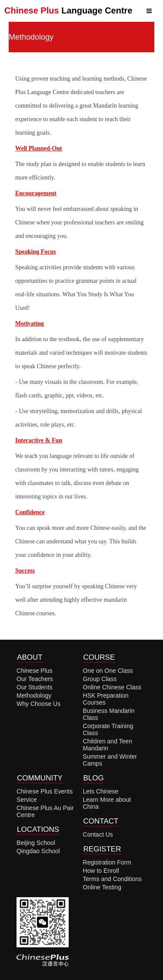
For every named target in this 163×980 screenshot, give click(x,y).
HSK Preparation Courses (106, 699)
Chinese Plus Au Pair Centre (45, 811)
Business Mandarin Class (109, 714)
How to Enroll (101, 871)
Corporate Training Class (108, 729)
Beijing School (36, 843)
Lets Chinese (101, 791)
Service (27, 800)
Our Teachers (35, 679)
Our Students (35, 687)
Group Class (100, 679)
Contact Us (98, 834)
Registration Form (107, 862)
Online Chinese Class (112, 687)
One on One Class (108, 671)
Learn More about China (107, 803)
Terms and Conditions (112, 879)
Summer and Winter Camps (110, 760)
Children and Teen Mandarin (108, 745)
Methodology (34, 695)
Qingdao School (38, 851)
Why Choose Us (38, 704)
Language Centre (68, 10)
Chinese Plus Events (45, 791)
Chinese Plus (35, 671)
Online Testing (102, 887)
